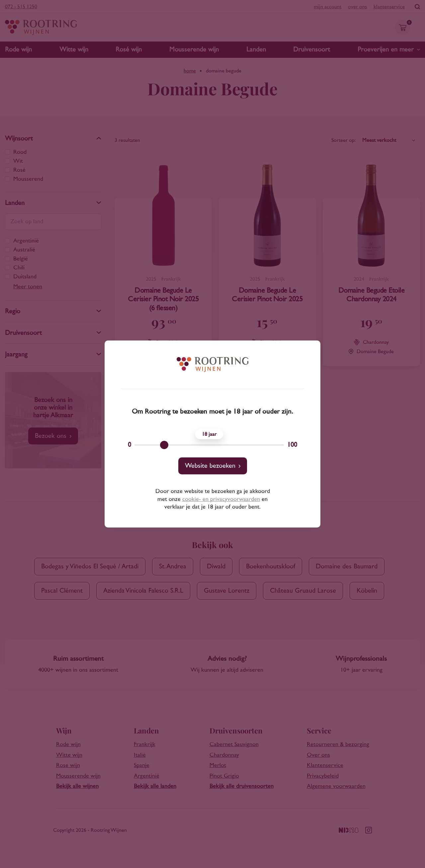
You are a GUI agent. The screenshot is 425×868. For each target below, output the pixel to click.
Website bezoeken (210, 466)
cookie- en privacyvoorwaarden (221, 499)
